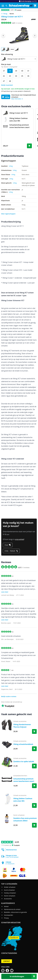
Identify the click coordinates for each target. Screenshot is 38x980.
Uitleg (11, 166)
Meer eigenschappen (8, 214)
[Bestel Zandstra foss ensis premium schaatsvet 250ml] (34, 825)
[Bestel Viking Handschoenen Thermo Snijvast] (34, 731)
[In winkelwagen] (19, 976)
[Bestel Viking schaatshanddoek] (34, 749)
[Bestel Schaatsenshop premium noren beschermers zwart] (34, 786)
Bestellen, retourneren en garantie (15, 912)
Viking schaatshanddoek (23, 744)
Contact (7, 961)
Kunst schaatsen (9, 890)
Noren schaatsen (10, 896)
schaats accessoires (20, 721)
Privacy (6, 918)
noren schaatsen (19, 815)
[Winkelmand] (35, 6)
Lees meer (5, 592)
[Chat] (8, 545)
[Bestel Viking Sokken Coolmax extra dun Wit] (34, 805)
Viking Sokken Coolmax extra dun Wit (23, 800)
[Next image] (35, 36)
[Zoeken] (6, 6)
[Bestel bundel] (29, 146)
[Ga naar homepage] (21, 6)
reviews (19, 23)
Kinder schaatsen (10, 887)
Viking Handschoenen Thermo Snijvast (22, 726)
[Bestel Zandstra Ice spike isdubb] (34, 766)
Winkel (6, 906)
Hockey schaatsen (10, 893)
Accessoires (8, 899)
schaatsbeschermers (20, 776)
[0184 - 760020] (11, 551)
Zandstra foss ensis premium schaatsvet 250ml (25, 819)
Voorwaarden (9, 915)
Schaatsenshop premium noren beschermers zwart (24, 780)
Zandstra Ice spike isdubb (24, 761)
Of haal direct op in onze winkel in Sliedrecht (16, 91)
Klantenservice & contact (12, 909)
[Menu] (3, 6)
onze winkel (19, 539)
